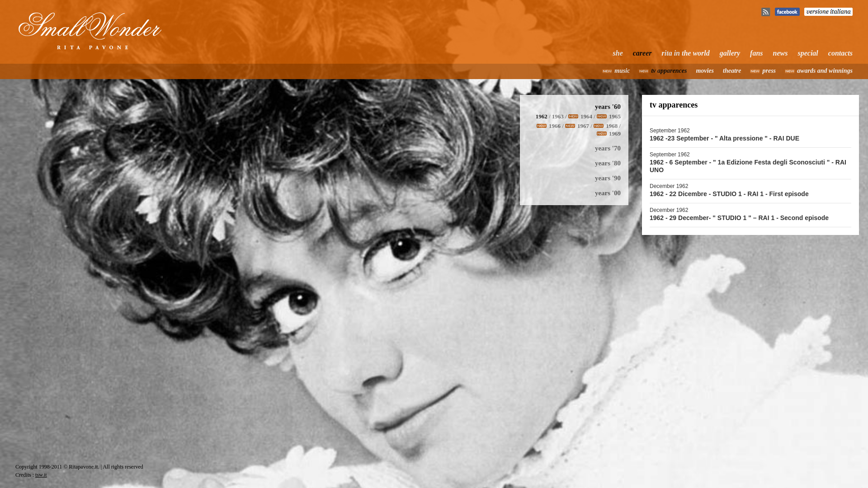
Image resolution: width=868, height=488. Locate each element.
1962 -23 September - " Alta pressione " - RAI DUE (724, 138)
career (642, 53)
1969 (615, 134)
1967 (583, 126)
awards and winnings (825, 71)
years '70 (608, 148)
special (808, 53)
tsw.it (41, 475)
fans (756, 53)
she (618, 53)
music (622, 71)
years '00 (608, 193)
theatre (732, 71)
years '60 (608, 107)
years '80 (608, 163)
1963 (558, 116)
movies (705, 71)
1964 (586, 116)
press (769, 71)
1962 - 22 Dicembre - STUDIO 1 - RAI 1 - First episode (729, 194)
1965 (615, 116)
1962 (542, 116)
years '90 (608, 178)
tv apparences (669, 71)
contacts (840, 53)
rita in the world (686, 53)
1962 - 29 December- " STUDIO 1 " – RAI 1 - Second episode (739, 218)
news (781, 53)
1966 (555, 126)
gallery (730, 53)
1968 (612, 126)
